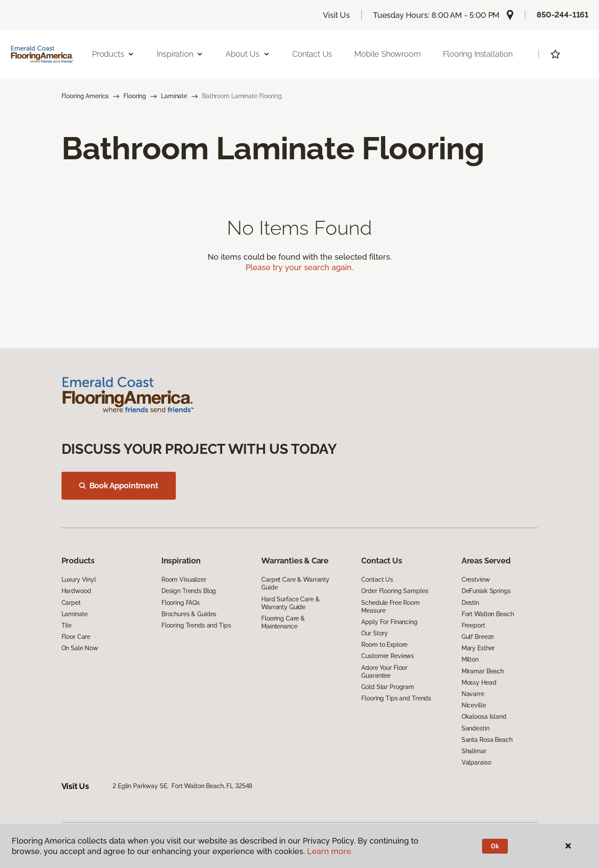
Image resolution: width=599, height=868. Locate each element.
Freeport (473, 625)
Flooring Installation (478, 54)
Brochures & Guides (189, 614)
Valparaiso (476, 762)
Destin (470, 603)
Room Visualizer (184, 580)
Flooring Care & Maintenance (283, 622)
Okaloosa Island (484, 717)
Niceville (474, 705)
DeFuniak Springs (486, 591)
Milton (470, 659)
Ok (495, 846)
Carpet (71, 603)
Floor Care (76, 637)
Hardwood (76, 591)
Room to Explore (384, 645)
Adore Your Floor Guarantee (384, 672)
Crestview (476, 580)
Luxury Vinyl (79, 580)
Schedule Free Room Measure (390, 607)
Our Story (375, 633)
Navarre (473, 694)
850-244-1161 (563, 15)
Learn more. (330, 851)
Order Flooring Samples (395, 591)
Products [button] (113, 54)
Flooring (135, 96)
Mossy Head (479, 683)
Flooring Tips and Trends (396, 698)
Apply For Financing (389, 622)
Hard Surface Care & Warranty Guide (290, 603)
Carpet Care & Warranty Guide (295, 583)
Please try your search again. (299, 267)
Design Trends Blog (189, 591)
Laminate (174, 96)
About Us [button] (248, 54)
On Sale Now (80, 648)
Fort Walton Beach (488, 614)
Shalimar (474, 751)
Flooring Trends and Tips (196, 625)
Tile (67, 625)
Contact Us (312, 54)
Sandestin (476, 728)
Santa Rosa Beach (487, 740)
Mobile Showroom (387, 54)
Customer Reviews (388, 656)
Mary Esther (478, 648)
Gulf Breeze (478, 637)
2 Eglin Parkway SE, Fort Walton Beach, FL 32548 (182, 786)
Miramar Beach (483, 671)
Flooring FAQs (181, 603)
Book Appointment (119, 485)
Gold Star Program (388, 687)
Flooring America (85, 96)
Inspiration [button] (180, 54)
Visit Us (336, 15)
